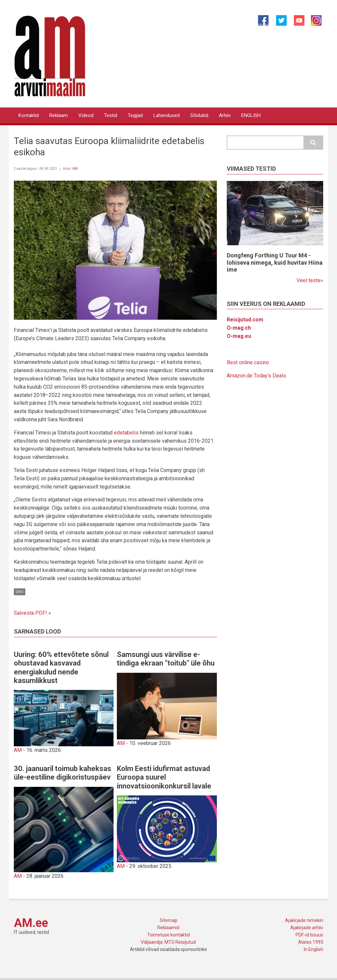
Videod (86, 115)
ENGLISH (251, 115)
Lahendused (167, 115)
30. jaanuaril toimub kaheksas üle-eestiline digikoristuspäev (63, 773)
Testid (111, 115)
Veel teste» (310, 280)
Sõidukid (199, 115)
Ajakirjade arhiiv (307, 928)
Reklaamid (168, 928)
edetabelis (126, 433)
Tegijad (135, 115)
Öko (20, 592)
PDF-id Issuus (309, 935)
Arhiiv (225, 115)
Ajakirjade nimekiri (304, 920)
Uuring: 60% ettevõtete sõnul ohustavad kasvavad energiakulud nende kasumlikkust (61, 668)
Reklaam (59, 115)
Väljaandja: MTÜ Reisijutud (168, 942)
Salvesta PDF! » (32, 613)
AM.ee (31, 923)
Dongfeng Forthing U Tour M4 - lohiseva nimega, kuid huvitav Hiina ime (275, 262)
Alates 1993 (311, 942)
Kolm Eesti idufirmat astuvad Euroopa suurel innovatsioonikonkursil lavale (164, 777)
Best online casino (248, 362)
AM (75, 169)
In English (313, 949)
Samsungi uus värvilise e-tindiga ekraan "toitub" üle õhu (166, 659)
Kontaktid (29, 115)
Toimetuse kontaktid (168, 935)
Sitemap (168, 920)
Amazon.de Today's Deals (256, 376)
